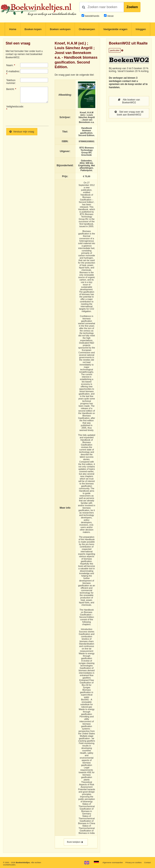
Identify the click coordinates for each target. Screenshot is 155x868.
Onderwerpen (87, 29)
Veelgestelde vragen (115, 29)
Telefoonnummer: (11, 82)
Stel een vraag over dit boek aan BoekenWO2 (129, 113)
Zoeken (132, 7)
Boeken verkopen (60, 29)
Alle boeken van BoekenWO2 (129, 101)
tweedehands (92, 16)
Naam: (10, 65)
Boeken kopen (33, 29)
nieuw (110, 16)
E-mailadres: (13, 71)
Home (13, 29)
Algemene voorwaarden (113, 862)
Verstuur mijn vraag (22, 132)
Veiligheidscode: (13, 107)
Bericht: (10, 89)
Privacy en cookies (133, 862)
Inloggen (141, 29)
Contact (147, 862)
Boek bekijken (76, 842)
